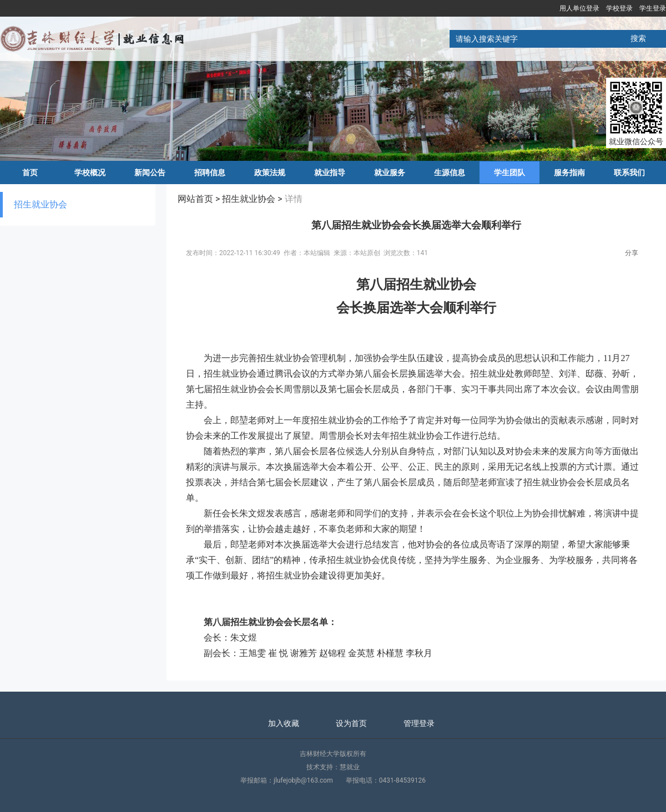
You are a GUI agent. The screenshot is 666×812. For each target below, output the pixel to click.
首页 (30, 172)
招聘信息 (210, 172)
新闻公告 (150, 172)
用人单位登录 (579, 8)
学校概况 (90, 172)
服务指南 (569, 172)
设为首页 (351, 723)
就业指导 (330, 172)
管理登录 (419, 723)
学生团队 (509, 172)
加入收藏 (284, 723)
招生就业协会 (41, 204)
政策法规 (270, 172)
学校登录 (619, 8)
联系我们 (629, 172)
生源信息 (450, 172)
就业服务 (390, 172)
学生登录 (653, 8)
